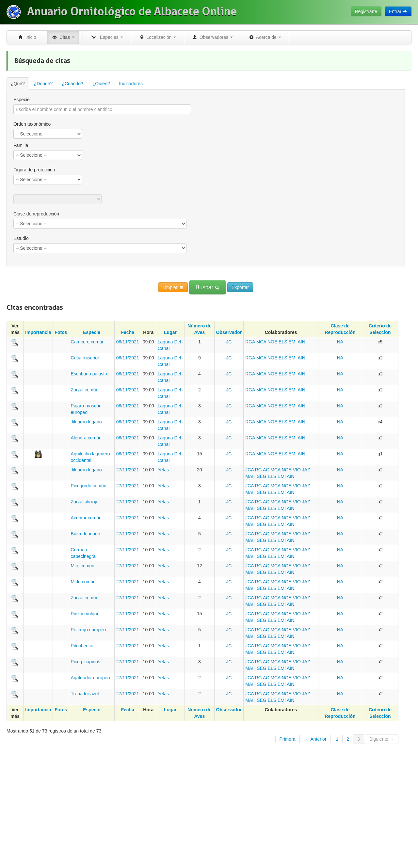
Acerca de (265, 37)
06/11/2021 (128, 342)
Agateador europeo (90, 678)
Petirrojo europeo (88, 630)
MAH (250, 476)
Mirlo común (83, 582)
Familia (21, 145)
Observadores (213, 37)
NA (340, 342)
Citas (63, 37)
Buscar (208, 287)
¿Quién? (101, 84)
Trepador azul (85, 694)
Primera (288, 739)
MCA (261, 342)
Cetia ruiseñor (85, 358)
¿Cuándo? (72, 84)
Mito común (83, 566)
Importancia (38, 332)
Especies (107, 38)
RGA (250, 342)
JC (229, 342)
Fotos (61, 332)
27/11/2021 (128, 470)
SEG (262, 476)
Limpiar (173, 287)
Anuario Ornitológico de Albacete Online (132, 11)
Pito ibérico (82, 646)
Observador (229, 332)
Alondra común (86, 438)
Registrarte (366, 11)
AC (266, 470)
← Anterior (315, 739)
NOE (272, 342)
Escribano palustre (90, 374)
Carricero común (88, 342)
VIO (297, 470)
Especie (22, 100)
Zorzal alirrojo (85, 502)
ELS (283, 342)
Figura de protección (34, 170)
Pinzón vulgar (85, 614)
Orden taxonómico (32, 124)
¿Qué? (18, 84)
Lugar (170, 332)
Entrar (398, 11)
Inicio (27, 37)
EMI (292, 342)
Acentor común (86, 518)
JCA (249, 470)
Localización (158, 37)
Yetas (163, 470)
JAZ (306, 470)
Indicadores (131, 84)
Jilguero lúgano (86, 422)
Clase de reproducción (36, 214)
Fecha (127, 332)
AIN (301, 342)
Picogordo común (89, 486)
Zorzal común (85, 390)
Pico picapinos (86, 662)
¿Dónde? (43, 84)
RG (258, 470)
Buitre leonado (86, 534)
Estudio (21, 238)
